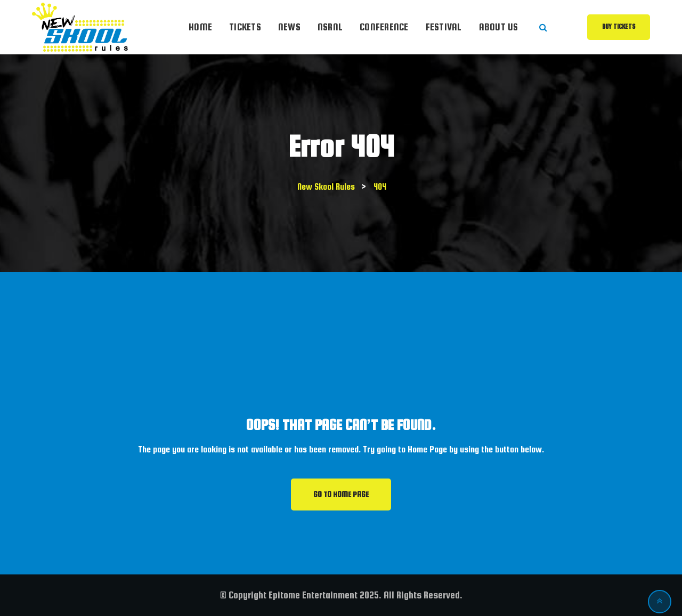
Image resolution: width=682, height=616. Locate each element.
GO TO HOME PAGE (341, 495)
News (289, 27)
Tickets (245, 27)
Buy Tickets (619, 27)
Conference (384, 27)
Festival (444, 27)
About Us (499, 27)
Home (200, 27)
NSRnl (330, 27)
